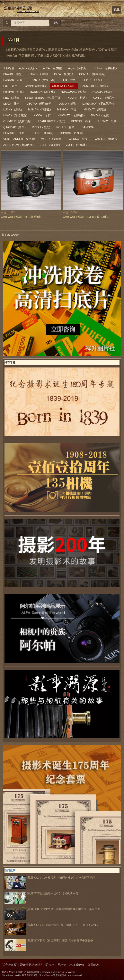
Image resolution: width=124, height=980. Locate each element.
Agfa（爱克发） (29, 68)
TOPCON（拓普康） (72, 133)
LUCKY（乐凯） (13, 109)
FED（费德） (70, 80)
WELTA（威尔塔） (53, 139)
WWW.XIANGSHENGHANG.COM (60, 972)
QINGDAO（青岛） (15, 127)
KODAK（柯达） (78, 98)
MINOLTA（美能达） (96, 109)
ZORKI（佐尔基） (77, 145)
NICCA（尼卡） (43, 115)
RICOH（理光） (42, 127)
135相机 (13, 40)
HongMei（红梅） (14, 92)
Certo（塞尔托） (64, 74)
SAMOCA (88, 127)
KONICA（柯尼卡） (105, 98)
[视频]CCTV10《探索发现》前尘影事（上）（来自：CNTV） (53, 925)
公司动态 (93, 965)
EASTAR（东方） (14, 80)
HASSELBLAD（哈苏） (95, 86)
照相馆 (62, 965)
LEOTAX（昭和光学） (40, 104)
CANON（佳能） (39, 74)
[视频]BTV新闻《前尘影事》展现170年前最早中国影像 (49, 941)
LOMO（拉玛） (68, 104)
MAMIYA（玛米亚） (40, 109)
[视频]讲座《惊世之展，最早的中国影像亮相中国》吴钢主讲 (52, 909)
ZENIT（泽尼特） (51, 145)
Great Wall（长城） (64, 86)
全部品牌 (9, 68)
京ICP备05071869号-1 (12, 975)
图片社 (50, 965)
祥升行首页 (9, 965)
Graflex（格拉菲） (36, 86)
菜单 (116, 10)
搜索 (55, 23)
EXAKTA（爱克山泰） (43, 80)
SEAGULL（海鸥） (15, 133)
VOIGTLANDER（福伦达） (20, 139)
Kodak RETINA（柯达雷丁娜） (44, 98)
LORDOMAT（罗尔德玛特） (100, 104)
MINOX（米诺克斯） (16, 115)
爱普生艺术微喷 (31, 965)
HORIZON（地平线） (43, 92)
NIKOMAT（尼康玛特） (72, 115)
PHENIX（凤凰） (108, 121)
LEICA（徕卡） (13, 104)
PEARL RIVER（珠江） (52, 121)
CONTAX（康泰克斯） (93, 74)
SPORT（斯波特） (43, 133)
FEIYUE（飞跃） (93, 80)
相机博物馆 (77, 965)
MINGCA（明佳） (68, 109)
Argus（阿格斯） (79, 68)
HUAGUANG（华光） (74, 92)
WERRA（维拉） (79, 139)
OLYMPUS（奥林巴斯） (18, 121)
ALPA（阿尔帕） (53, 68)
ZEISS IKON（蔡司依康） (19, 145)
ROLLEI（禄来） (67, 127)
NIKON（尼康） (101, 115)
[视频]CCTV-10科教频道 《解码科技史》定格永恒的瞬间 (50, 878)
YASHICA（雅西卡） (107, 139)
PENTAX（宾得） (82, 121)
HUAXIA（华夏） (103, 92)
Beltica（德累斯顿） (106, 68)
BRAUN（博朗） (14, 74)
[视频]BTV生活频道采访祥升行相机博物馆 (41, 894)
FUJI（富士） (12, 86)
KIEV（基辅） (12, 98)
